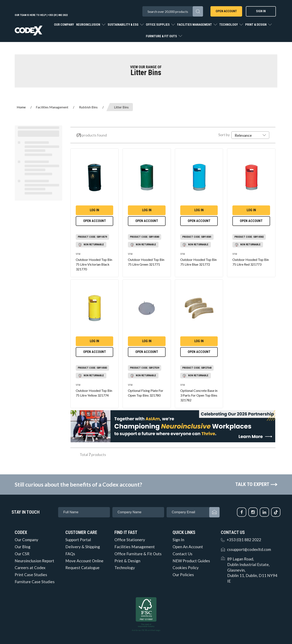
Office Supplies (158, 25)
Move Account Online (84, 561)
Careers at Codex (30, 568)
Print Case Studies (31, 575)
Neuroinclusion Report (34, 561)
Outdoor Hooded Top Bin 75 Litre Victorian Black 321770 (94, 264)
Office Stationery (130, 540)
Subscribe (214, 512)
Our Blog (23, 547)
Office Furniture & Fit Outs (138, 554)
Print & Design (256, 25)
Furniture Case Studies (35, 582)
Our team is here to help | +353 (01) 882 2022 (41, 15)
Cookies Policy (186, 568)
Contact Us (183, 554)
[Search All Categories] (173, 11)
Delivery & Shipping (83, 547)
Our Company (64, 25)
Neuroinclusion (88, 25)
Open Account (226, 11)
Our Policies (183, 575)
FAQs (70, 554)
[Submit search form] (198, 11)
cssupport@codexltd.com (249, 549)
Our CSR (22, 554)
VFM (78, 254)
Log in (94, 210)
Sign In (261, 11)
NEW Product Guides (191, 561)
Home (21, 107)
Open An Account (188, 547)
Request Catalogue (82, 568)
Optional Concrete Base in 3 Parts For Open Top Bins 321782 (199, 395)
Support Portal (78, 540)
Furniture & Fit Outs (162, 36)
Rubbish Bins (88, 107)
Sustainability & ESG (123, 25)
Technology (229, 25)
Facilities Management (195, 25)
